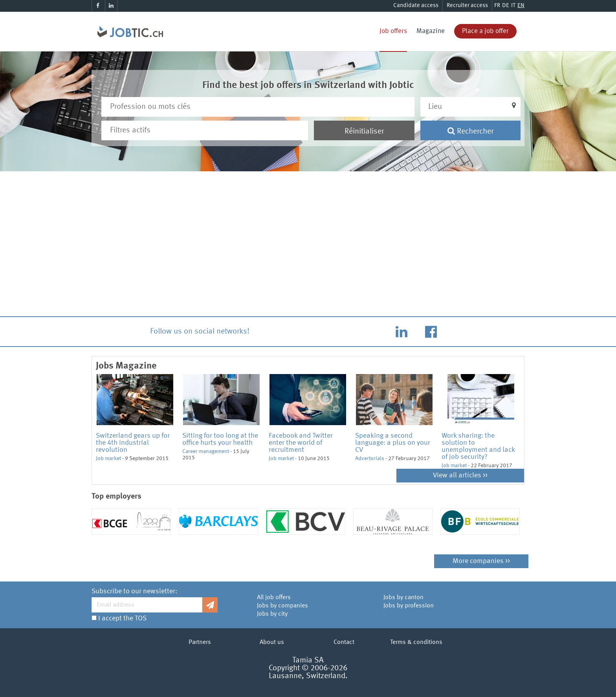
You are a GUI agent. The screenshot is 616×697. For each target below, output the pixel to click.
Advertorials (370, 459)
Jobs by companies (282, 606)
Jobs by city (272, 614)
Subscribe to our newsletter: (134, 591)
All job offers (274, 598)
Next (526, 422)
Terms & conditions (416, 642)
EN (521, 6)
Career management (206, 451)
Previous (90, 422)
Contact (344, 642)
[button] (471, 107)
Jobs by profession (409, 606)
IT (513, 6)
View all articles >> (460, 475)
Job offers (393, 31)
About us (272, 642)
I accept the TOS (122, 618)
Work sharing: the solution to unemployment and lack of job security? (478, 446)
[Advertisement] (308, 248)
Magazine (431, 31)
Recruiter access (467, 6)
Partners (200, 642)
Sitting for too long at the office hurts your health (220, 439)
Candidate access (416, 6)
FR (497, 6)
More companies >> (481, 561)
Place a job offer (485, 31)
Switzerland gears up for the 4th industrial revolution (133, 443)
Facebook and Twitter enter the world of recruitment (301, 443)
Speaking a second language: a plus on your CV (393, 443)
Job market (108, 459)
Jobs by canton (403, 598)
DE (506, 6)
